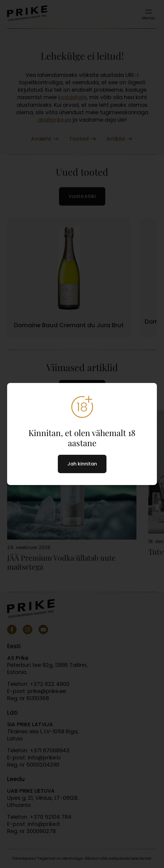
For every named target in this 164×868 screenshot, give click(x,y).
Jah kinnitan (82, 464)
